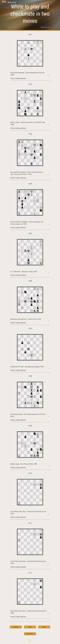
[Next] (30, 627)
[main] (30, 14)
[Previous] (16, 627)
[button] (48, 75)
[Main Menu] (30, 634)
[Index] (44, 627)
